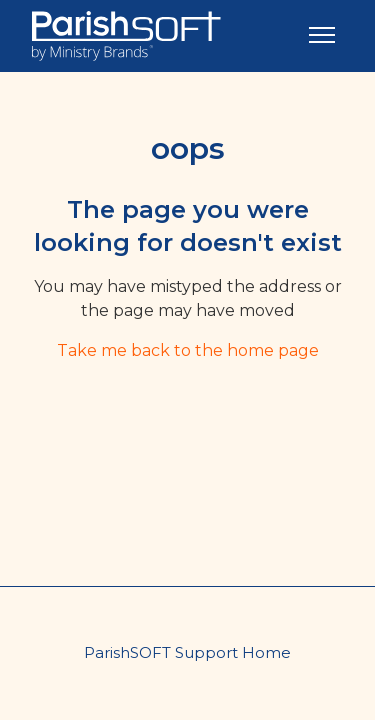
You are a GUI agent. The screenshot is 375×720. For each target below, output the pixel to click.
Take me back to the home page (188, 350)
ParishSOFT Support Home (187, 652)
